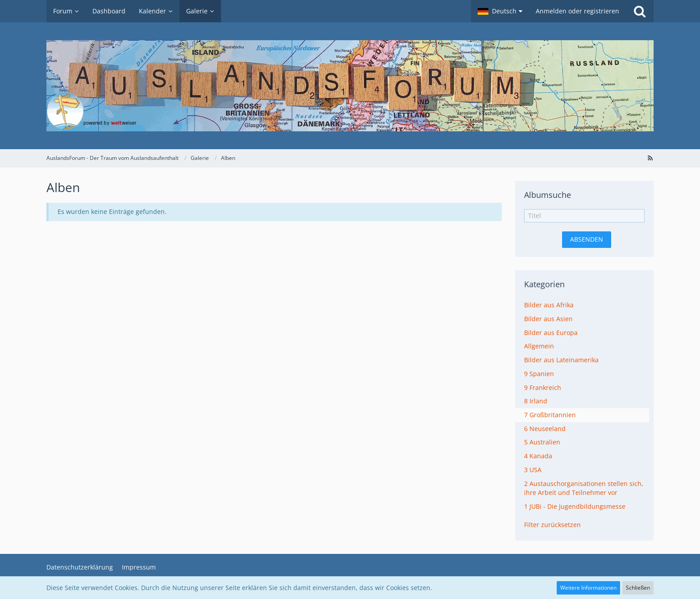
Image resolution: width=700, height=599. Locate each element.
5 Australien (542, 442)
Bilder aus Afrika (549, 305)
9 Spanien (539, 374)
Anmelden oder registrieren (577, 11)
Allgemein (539, 346)
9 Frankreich (543, 387)
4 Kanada (538, 456)
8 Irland (536, 401)
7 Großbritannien (550, 415)
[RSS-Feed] (650, 158)
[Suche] (640, 11)
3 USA (533, 470)
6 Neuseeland (545, 429)
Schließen (638, 588)
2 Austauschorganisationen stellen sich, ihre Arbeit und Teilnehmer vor (584, 488)
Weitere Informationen (588, 588)
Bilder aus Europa (551, 333)
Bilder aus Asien (548, 319)
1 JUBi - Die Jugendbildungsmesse (575, 506)
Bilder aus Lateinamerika (561, 360)
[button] (500, 11)
